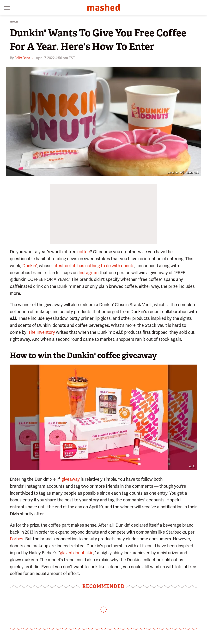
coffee (84, 252)
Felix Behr (22, 58)
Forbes (17, 539)
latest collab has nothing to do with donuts (94, 266)
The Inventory (42, 332)
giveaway (71, 479)
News (14, 22)
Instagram (89, 273)
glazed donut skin (77, 553)
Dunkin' (30, 266)
